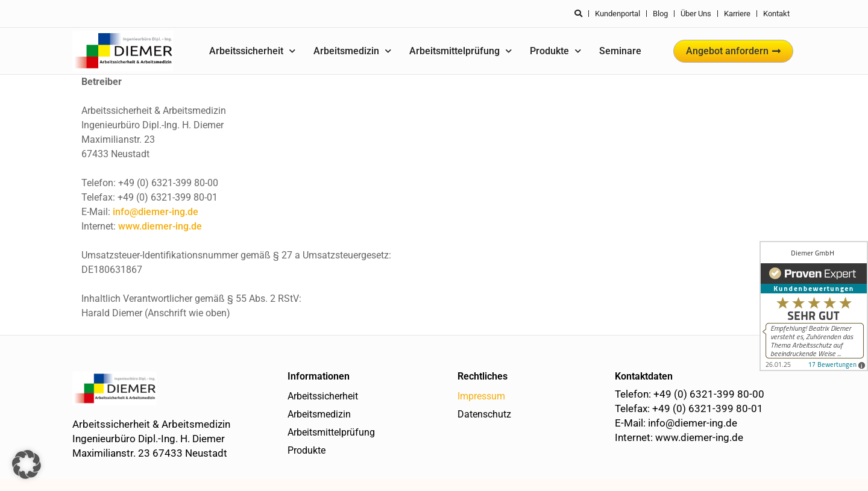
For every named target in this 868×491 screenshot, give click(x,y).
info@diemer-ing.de (156, 212)
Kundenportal (618, 14)
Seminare (620, 51)
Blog (660, 14)
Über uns (696, 14)
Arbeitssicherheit (252, 51)
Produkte (555, 51)
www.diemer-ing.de (160, 226)
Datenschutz (484, 414)
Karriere (737, 14)
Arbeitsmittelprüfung (461, 51)
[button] (27, 464)
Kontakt (776, 14)
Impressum (481, 396)
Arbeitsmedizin (352, 51)
